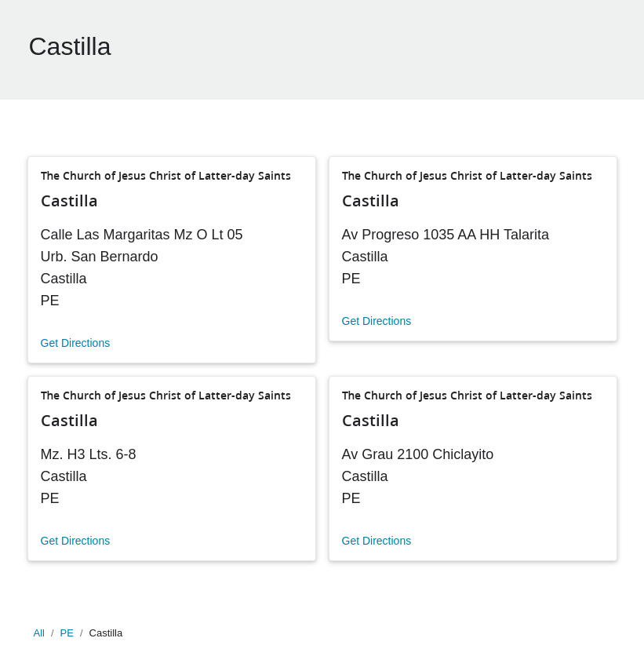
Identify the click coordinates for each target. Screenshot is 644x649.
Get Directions (76, 343)
